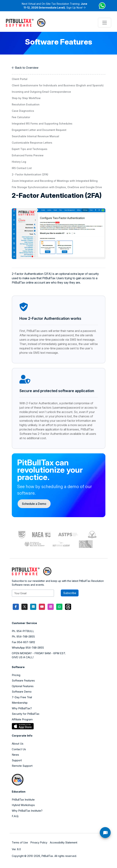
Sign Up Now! (74, 8)
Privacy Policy (39, 842)
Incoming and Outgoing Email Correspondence (41, 92)
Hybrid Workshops (23, 805)
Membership (20, 703)
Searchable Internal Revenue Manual (35, 136)
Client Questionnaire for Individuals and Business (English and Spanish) (58, 85)
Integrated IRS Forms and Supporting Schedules (42, 124)
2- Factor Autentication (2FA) (30, 174)
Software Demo (22, 692)
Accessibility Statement (64, 842)
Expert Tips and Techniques (30, 149)
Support (17, 760)
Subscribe (70, 593)
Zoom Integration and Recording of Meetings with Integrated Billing (55, 181)
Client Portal (20, 79)
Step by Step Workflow (26, 98)
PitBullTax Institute (23, 800)
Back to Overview (27, 68)
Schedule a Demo (34, 504)
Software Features (23, 680)
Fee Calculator (21, 117)
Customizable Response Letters (32, 143)
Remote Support (22, 766)
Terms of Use (20, 842)
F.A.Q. (15, 816)
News (15, 755)
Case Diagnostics (23, 111)
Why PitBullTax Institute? (27, 811)
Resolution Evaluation (26, 104)
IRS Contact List (22, 168)
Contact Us (19, 749)
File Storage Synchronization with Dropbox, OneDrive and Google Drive (57, 187)
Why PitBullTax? (22, 708)
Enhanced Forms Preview (28, 155)
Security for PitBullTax (26, 714)
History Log (19, 162)
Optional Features (23, 686)
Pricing (16, 675)
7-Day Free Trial (22, 697)
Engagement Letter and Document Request (39, 130)
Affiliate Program (22, 719)
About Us (18, 744)
